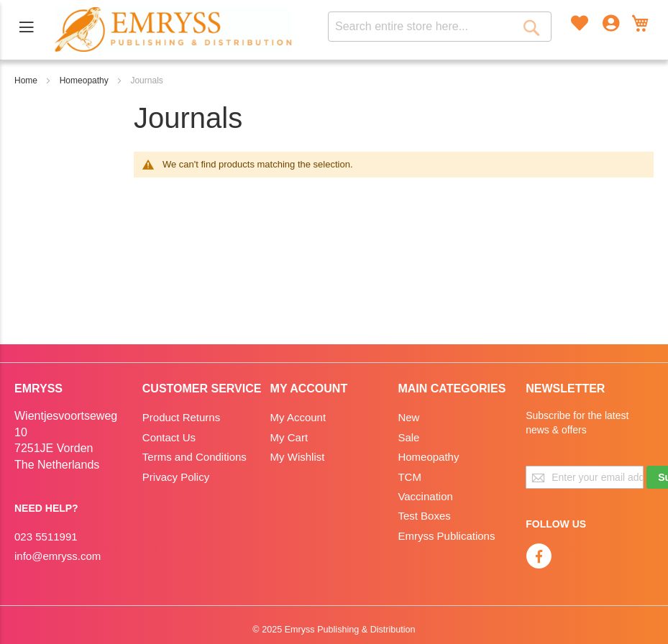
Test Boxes (424, 516)
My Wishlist (298, 457)
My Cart (289, 437)
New (408, 417)
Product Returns (181, 417)
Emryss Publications (446, 536)
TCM (410, 477)
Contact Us (169, 437)
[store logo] (173, 29)
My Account (298, 417)
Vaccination (425, 496)
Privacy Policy (176, 477)
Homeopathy (84, 80)
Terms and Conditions (195, 457)
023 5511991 (46, 537)
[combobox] (440, 27)
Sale (408, 437)
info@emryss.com (58, 556)
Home (26, 80)
